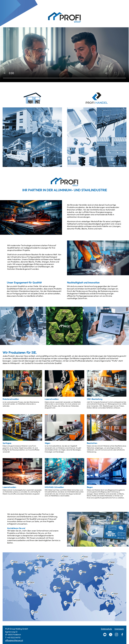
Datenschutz (106, 629)
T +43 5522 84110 (13, 638)
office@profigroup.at (14, 640)
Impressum (119, 629)
